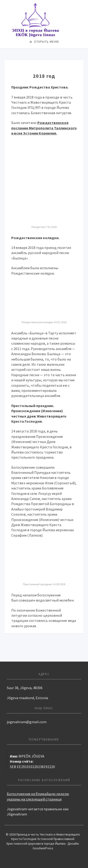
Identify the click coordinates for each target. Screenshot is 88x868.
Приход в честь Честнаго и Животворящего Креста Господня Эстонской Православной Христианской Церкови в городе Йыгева (44, 20)
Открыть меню (47, 42)
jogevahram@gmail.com (27, 722)
